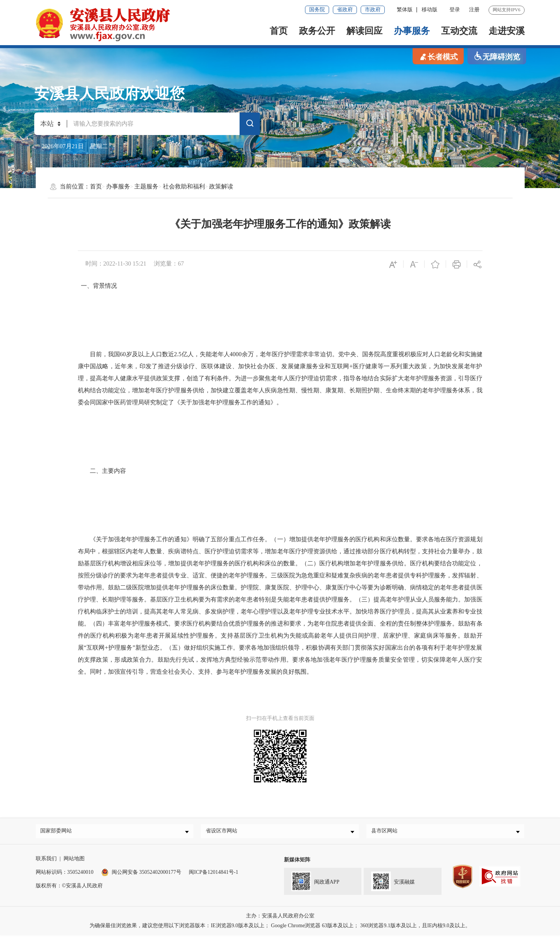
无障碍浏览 (497, 56)
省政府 (345, 10)
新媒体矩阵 (297, 862)
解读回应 (364, 31)
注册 (474, 10)
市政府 (373, 10)
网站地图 (74, 860)
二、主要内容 (102, 471)
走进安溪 (507, 31)
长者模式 (438, 56)
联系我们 (46, 860)
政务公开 (317, 31)
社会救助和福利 (184, 186)
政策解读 (221, 186)
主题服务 (146, 186)
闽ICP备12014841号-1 (213, 874)
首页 (279, 31)
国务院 (317, 10)
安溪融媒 (389, 882)
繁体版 (405, 10)
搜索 (250, 125)
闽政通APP (312, 882)
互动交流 (459, 31)
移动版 (429, 10)
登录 (455, 10)
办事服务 (412, 31)
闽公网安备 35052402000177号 (141, 874)
